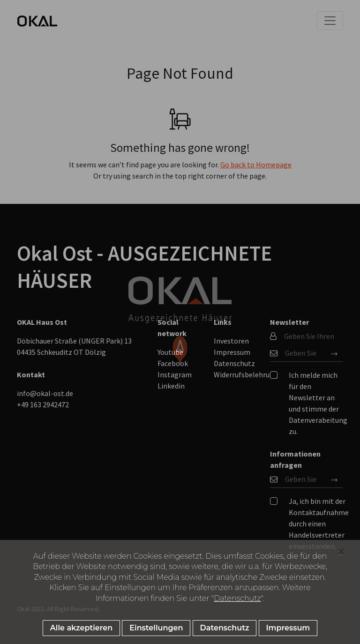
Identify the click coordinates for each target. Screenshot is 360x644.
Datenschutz (237, 598)
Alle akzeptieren (81, 628)
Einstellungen (156, 628)
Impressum (288, 628)
